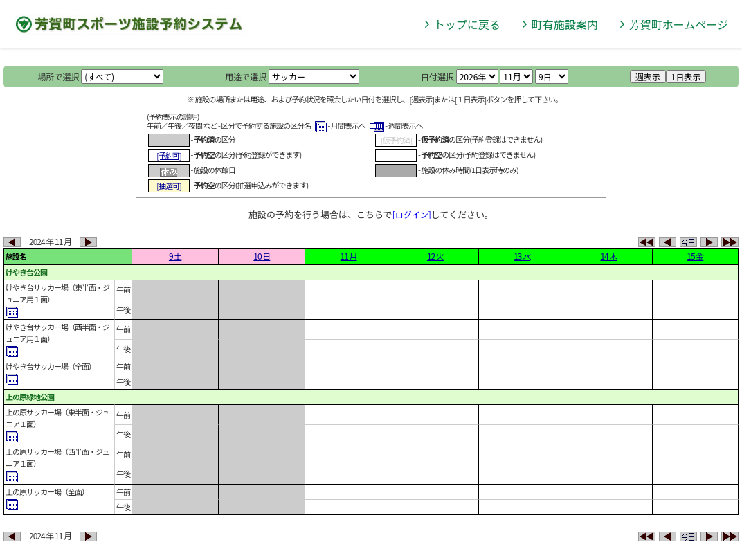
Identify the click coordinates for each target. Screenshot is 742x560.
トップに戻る (467, 24)
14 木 (608, 256)
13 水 (522, 256)
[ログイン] (412, 214)
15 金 (695, 256)
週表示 (648, 76)
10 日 (262, 256)
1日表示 (686, 76)
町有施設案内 (565, 24)
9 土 (175, 256)
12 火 (435, 256)
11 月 (349, 256)
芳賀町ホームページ (679, 24)
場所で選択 (59, 76)
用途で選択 (246, 76)
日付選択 (437, 76)
